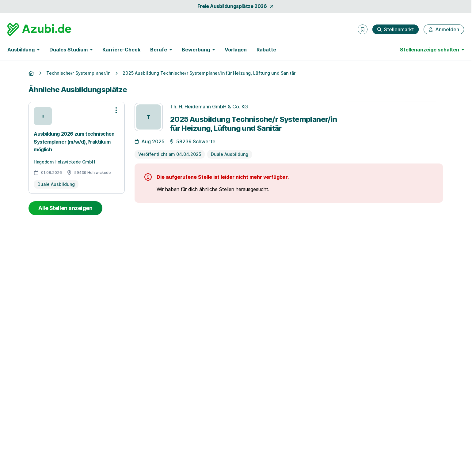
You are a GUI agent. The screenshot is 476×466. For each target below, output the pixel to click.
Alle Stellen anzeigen (65, 208)
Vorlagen (236, 50)
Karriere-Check (121, 50)
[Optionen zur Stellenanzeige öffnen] (116, 110)
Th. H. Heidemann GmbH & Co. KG (209, 107)
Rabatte (266, 50)
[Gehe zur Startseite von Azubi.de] (39, 29)
